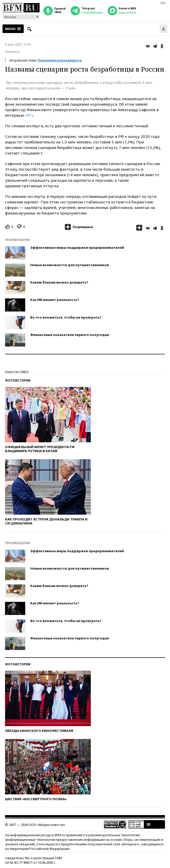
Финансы (12, 51)
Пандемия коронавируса (60, 60)
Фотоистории (18, 380)
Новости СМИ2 (17, 372)
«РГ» (29, 115)
